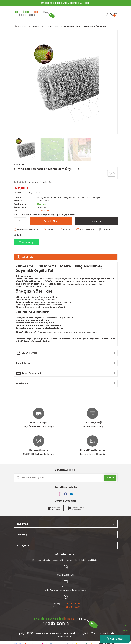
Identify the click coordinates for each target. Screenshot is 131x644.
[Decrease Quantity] (15, 221)
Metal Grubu (87, 198)
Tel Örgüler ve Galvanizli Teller (50, 198)
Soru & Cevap (24, 363)
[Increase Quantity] (24, 221)
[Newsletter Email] (66, 478)
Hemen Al (96, 221)
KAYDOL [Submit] (110, 477)
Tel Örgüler (98, 198)
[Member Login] (111, 14)
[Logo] (34, 14)
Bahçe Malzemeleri (72, 198)
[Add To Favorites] (86, 229)
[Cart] (116, 14)
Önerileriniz (22, 383)
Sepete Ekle (51, 221)
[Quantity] (20, 221)
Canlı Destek (115, 639)
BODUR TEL (19, 165)
